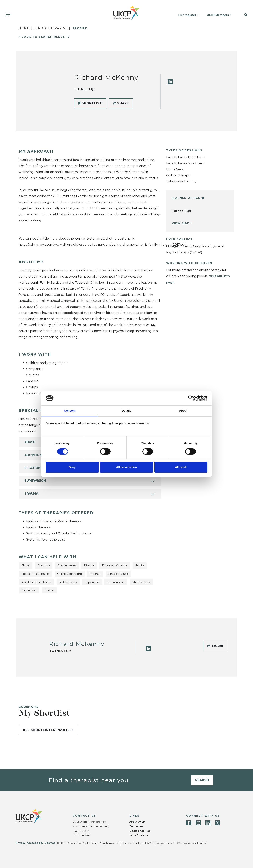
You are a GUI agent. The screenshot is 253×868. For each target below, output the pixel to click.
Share (121, 103)
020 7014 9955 (81, 835)
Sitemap (50, 843)
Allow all (181, 467)
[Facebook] (189, 823)
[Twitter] (218, 823)
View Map (181, 223)
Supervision (35, 481)
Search (202, 780)
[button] (244, 15)
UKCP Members (218, 15)
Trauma (31, 494)
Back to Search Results (46, 37)
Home (24, 28)
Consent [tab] (70, 411)
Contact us (136, 826)
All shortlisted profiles (48, 730)
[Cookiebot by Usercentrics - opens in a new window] (191, 398)
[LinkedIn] (170, 81)
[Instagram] (198, 823)
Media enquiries (140, 831)
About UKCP (137, 822)
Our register (187, 15)
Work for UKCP (139, 835)
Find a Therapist (51, 28)
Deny (72, 467)
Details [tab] (126, 411)
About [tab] (183, 411)
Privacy (21, 843)
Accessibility (35, 843)
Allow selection (126, 467)
